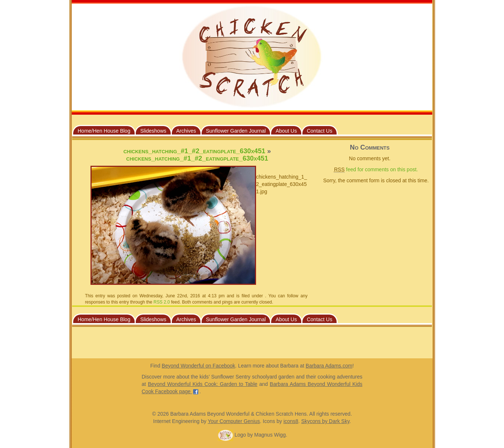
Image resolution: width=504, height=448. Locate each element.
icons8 (291, 421)
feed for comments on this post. (376, 170)
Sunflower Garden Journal (236, 131)
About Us (286, 131)
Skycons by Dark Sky (325, 421)
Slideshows (153, 131)
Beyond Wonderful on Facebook (199, 366)
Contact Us (320, 131)
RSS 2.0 (162, 302)
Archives (186, 131)
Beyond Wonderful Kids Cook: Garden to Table (203, 384)
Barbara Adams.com (329, 366)
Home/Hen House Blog (104, 131)
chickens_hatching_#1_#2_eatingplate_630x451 (194, 151)
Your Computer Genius (234, 421)
